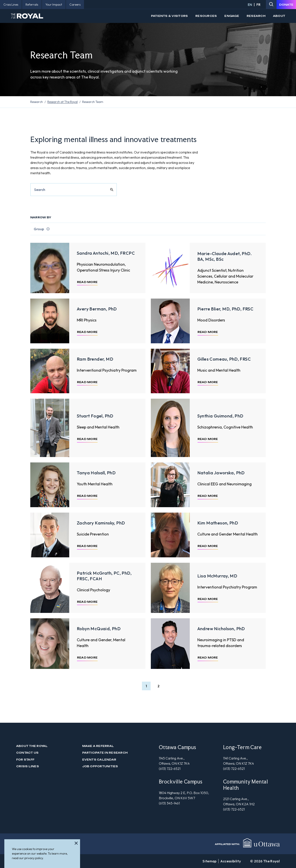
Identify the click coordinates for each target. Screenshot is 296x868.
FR (258, 5)
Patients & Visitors (170, 16)
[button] (146, 686)
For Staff (25, 760)
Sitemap (209, 861)
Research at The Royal (63, 102)
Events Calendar (99, 760)
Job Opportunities (100, 766)
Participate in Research (105, 753)
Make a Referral (98, 746)
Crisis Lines (28, 766)
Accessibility (231, 861)
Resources (206, 16)
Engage (232, 16)
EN (250, 5)
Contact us (27, 753)
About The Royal (32, 746)
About (279, 16)
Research (256, 16)
